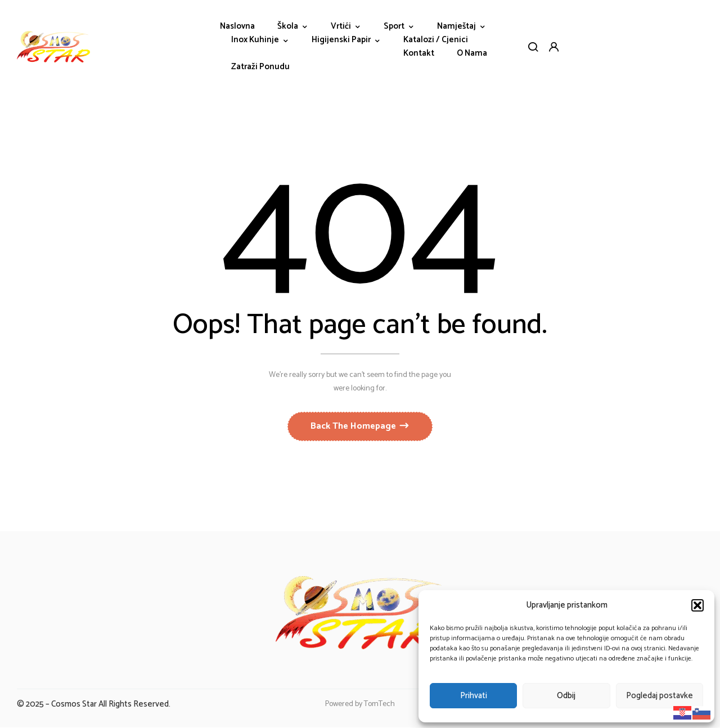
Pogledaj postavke (660, 696)
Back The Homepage (354, 427)
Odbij (566, 696)
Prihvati (474, 696)
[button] (697, 605)
